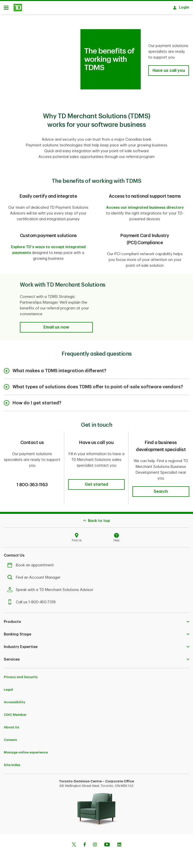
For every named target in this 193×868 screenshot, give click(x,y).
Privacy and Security (21, 679)
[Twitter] (74, 847)
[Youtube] (107, 847)
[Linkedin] (119, 847)
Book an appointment (32, 567)
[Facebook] (84, 847)
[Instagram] (95, 847)
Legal (8, 691)
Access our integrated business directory (145, 209)
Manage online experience (26, 754)
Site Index (12, 767)
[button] (169, 72)
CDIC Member (15, 716)
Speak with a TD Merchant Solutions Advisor (52, 592)
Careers (10, 742)
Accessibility (14, 704)
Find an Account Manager (35, 579)
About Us (11, 729)
